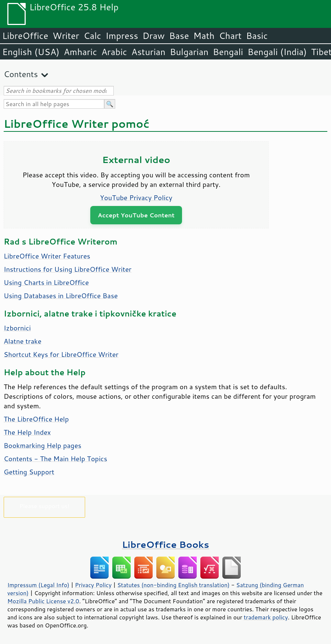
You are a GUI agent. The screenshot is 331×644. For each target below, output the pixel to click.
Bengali (228, 52)
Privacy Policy (93, 585)
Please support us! (45, 506)
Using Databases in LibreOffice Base (61, 296)
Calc (92, 36)
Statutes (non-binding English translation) (173, 585)
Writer (66, 36)
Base (179, 36)
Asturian (148, 52)
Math (204, 36)
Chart (230, 36)
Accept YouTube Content (136, 215)
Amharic (80, 52)
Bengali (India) (277, 52)
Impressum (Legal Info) (38, 585)
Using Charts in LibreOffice (46, 282)
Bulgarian (189, 52)
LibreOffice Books (165, 544)
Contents (21, 74)
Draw (153, 36)
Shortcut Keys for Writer (61, 354)
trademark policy (266, 617)
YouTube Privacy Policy (136, 198)
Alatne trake (23, 341)
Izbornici (17, 328)
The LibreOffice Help (36, 419)
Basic (257, 36)
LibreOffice (25, 36)
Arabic (114, 52)
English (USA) (31, 52)
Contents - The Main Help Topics (55, 459)
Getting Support (29, 472)
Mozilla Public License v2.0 (43, 601)
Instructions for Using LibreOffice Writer (68, 269)
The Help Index (27, 432)
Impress (122, 36)
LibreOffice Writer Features (47, 256)
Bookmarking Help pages (43, 445)
